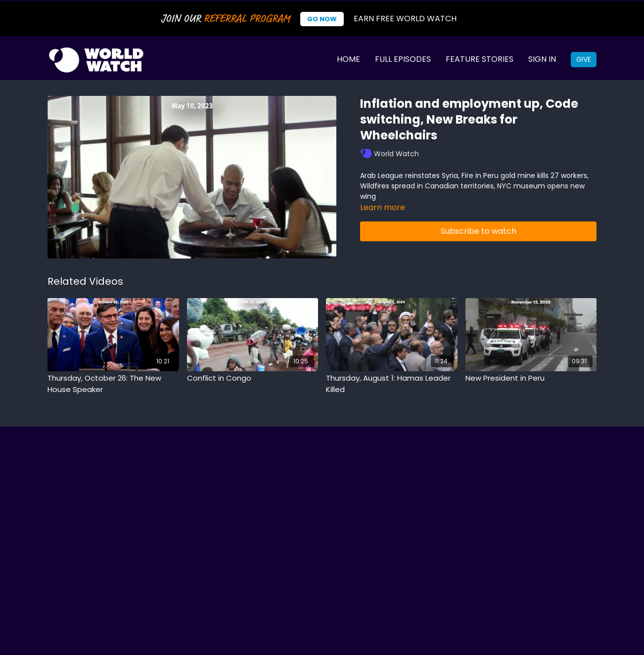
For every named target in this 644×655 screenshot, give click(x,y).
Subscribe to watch (479, 231)
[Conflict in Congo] (253, 378)
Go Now (322, 19)
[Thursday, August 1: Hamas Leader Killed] (392, 384)
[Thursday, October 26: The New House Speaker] (113, 384)
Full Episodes (403, 59)
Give (584, 59)
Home (348, 59)
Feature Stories (480, 59)
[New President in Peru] (531, 378)
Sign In (542, 59)
